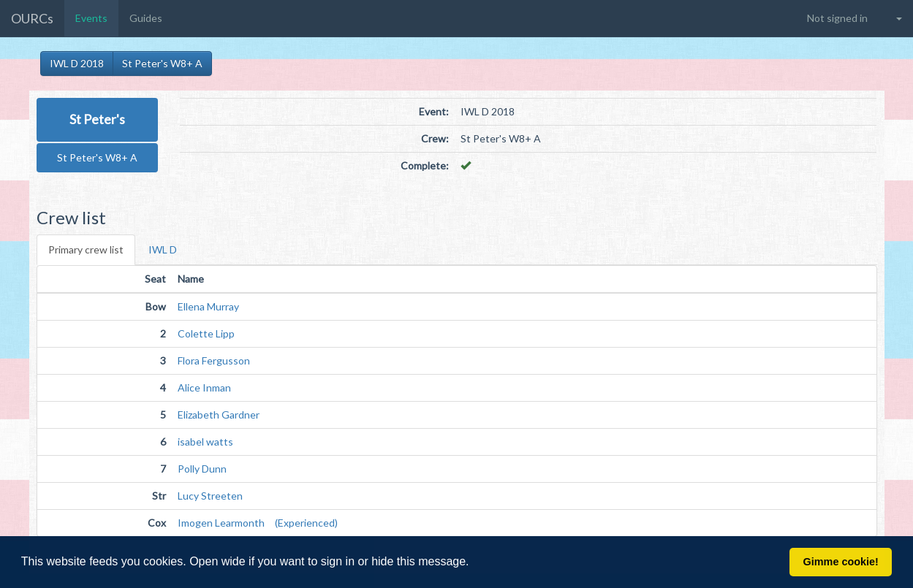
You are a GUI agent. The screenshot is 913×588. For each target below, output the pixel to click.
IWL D (163, 249)
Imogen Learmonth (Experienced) (258, 523)
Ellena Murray (208, 306)
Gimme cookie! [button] (841, 562)
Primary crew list (86, 249)
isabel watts (205, 442)
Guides (146, 18)
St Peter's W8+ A (162, 63)
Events (91, 18)
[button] (474, 563)
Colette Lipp (206, 333)
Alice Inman (204, 387)
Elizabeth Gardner (219, 415)
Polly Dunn (202, 469)
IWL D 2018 (77, 63)
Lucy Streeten (210, 496)
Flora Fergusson (214, 360)
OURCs (32, 18)
